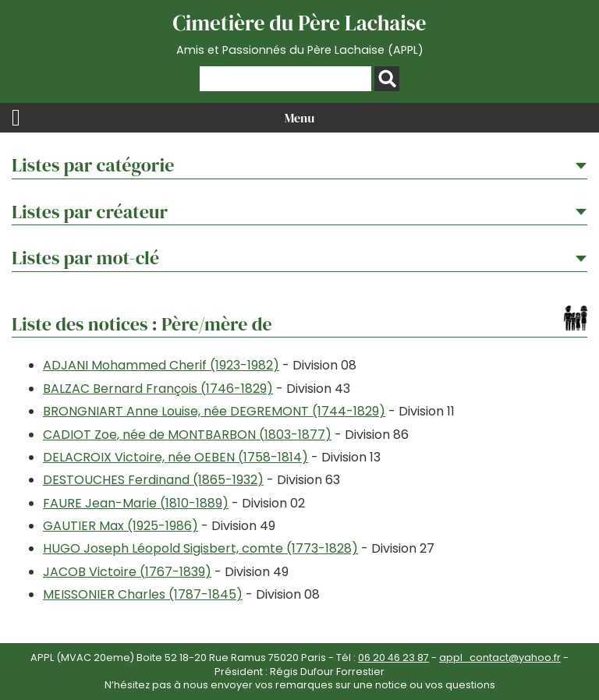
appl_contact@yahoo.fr (500, 658)
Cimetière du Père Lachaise (299, 34)
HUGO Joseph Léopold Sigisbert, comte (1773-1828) (200, 548)
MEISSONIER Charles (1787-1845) (143, 594)
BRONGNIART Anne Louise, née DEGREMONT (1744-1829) (214, 411)
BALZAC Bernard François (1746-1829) (158, 389)
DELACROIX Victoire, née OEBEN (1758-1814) (175, 457)
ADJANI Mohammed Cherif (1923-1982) (161, 365)
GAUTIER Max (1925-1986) (121, 526)
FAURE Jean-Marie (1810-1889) (136, 503)
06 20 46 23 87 (393, 658)
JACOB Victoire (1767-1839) (127, 572)
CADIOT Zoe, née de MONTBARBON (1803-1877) (187, 435)
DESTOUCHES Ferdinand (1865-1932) (153, 480)
